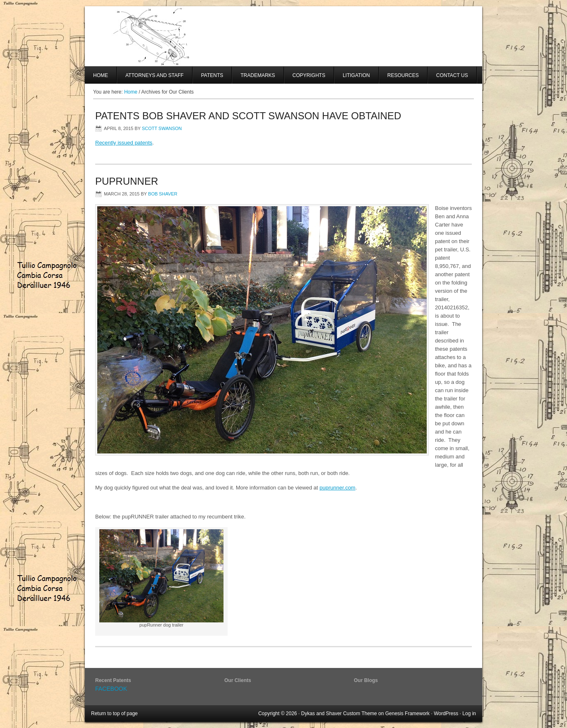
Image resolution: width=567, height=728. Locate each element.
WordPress (446, 714)
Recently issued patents (124, 143)
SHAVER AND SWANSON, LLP (283, 36)
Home (101, 75)
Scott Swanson (162, 128)
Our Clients (238, 680)
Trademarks (258, 75)
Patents (212, 75)
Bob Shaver (163, 194)
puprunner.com (338, 488)
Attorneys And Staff (150, 78)
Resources (403, 75)
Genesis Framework (407, 714)
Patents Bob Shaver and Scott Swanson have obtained (248, 116)
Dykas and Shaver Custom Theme (339, 714)
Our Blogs (366, 680)
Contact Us (452, 75)
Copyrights (309, 75)
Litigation (356, 75)
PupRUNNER (127, 181)
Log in (469, 714)
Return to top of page (114, 714)
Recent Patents (113, 680)
